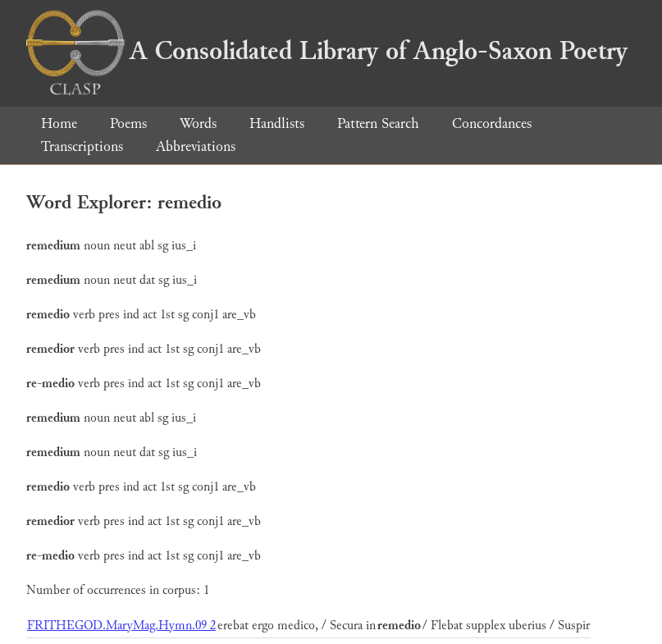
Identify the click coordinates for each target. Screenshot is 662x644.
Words (198, 123)
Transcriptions (82, 146)
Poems (128, 123)
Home (59, 123)
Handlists (277, 123)
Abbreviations (196, 146)
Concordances (492, 123)
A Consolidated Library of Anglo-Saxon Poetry (327, 51)
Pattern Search (378, 123)
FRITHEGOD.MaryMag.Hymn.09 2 (121, 626)
